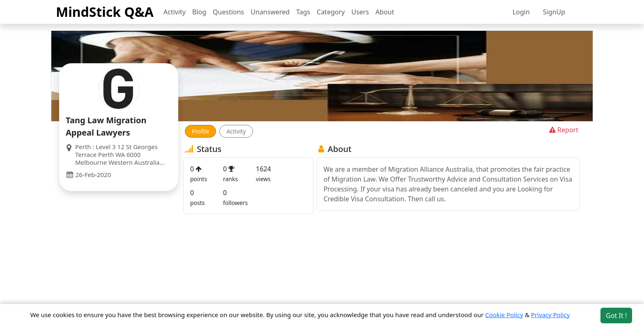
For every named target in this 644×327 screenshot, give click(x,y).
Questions (228, 12)
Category (331, 12)
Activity (175, 12)
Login (521, 12)
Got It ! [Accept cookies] (616, 315)
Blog (199, 12)
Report (563, 130)
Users (360, 12)
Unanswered (270, 12)
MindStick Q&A (105, 12)
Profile (200, 131)
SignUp (554, 12)
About (385, 12)
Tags (303, 12)
